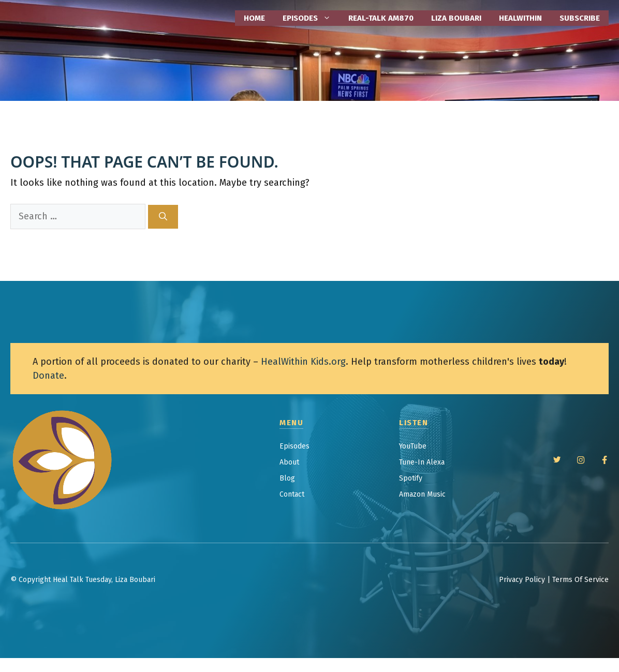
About (289, 462)
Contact (292, 494)
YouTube (413, 446)
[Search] (163, 217)
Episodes (294, 446)
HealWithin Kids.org (303, 362)
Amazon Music (422, 494)
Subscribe (580, 18)
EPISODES (311, 18)
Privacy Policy (522, 580)
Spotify (411, 478)
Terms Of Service (580, 580)
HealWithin (520, 18)
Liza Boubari (456, 18)
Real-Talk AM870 (381, 18)
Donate (48, 376)
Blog (287, 478)
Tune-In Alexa (422, 462)
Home (254, 18)
